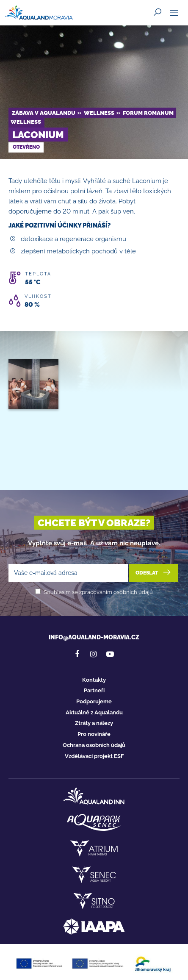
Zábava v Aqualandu (44, 113)
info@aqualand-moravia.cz (94, 637)
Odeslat (154, 573)
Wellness (99, 113)
